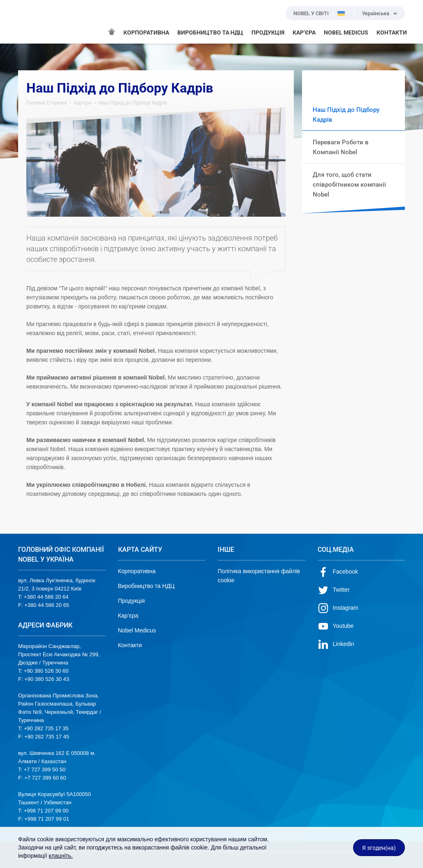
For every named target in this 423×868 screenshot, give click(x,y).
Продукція (131, 601)
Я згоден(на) (379, 848)
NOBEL (29, 22)
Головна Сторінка (46, 103)
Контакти (130, 645)
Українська (376, 13)
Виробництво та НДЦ (146, 586)
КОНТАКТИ (392, 32)
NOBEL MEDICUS (346, 32)
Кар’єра (82, 103)
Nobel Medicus (137, 630)
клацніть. (61, 856)
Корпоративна (137, 571)
